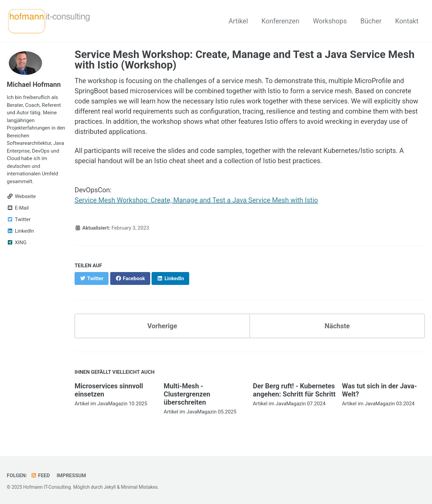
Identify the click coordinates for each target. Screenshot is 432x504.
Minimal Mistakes (139, 487)
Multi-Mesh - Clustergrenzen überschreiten (187, 394)
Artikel (238, 21)
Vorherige (162, 326)
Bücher (371, 21)
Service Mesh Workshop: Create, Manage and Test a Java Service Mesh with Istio (196, 200)
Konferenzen (280, 21)
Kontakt (407, 21)
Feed (40, 476)
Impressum (71, 476)
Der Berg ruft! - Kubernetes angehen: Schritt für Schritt (294, 390)
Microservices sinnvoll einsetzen (109, 390)
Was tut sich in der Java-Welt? (380, 390)
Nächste (337, 326)
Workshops (330, 21)
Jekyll (110, 487)
